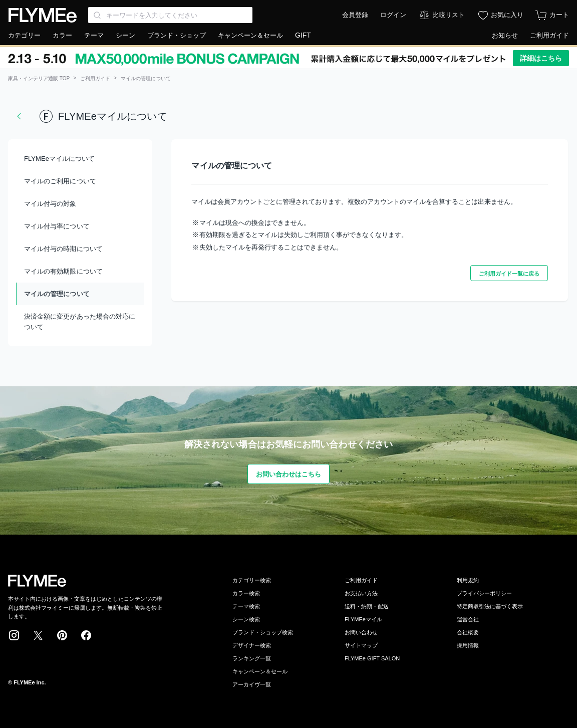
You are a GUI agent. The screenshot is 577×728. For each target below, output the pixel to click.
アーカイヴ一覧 (252, 684)
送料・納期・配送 (367, 606)
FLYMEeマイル (363, 619)
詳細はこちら (541, 58)
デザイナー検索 (252, 645)
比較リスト (449, 15)
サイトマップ (361, 645)
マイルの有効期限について (63, 271)
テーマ (94, 35)
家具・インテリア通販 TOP (39, 78)
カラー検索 (246, 593)
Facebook (86, 635)
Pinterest (62, 635)
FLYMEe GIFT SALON (372, 658)
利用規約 (468, 580)
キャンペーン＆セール (250, 35)
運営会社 (468, 619)
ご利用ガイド (549, 35)
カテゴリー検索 (252, 580)
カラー (62, 35)
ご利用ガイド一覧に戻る (509, 274)
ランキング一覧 (252, 658)
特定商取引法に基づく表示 (490, 606)
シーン (125, 35)
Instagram (14, 635)
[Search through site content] (170, 15)
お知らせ (505, 35)
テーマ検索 (246, 606)
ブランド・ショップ (177, 35)
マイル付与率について (57, 226)
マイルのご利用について (60, 181)
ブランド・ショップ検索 (263, 632)
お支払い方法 (361, 593)
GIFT (303, 35)
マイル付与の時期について (63, 249)
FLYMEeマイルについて (59, 159)
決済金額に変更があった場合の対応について (80, 322)
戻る (19, 116)
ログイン (393, 15)
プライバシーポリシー (484, 593)
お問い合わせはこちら (289, 474)
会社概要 (468, 632)
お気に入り (507, 15)
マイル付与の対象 (50, 204)
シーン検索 (246, 619)
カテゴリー (24, 35)
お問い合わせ (361, 632)
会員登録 (355, 15)
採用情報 (468, 645)
